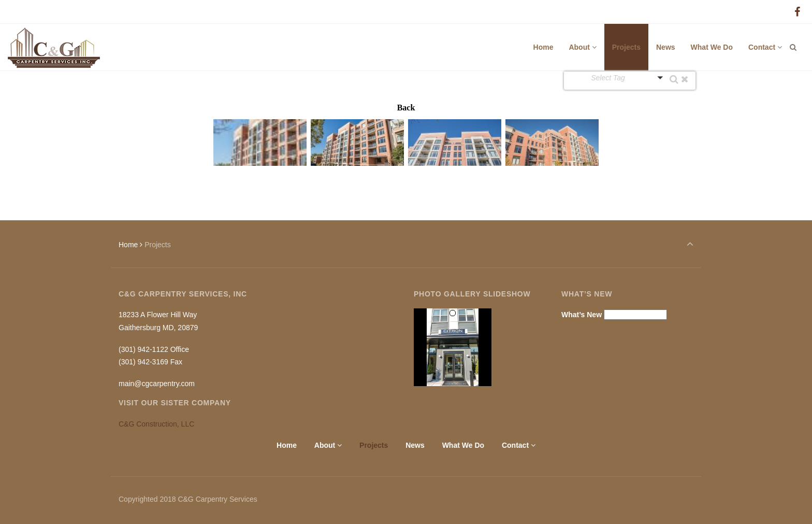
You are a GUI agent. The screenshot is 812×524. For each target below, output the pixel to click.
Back (406, 108)
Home (128, 245)
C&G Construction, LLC (156, 424)
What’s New (582, 315)
